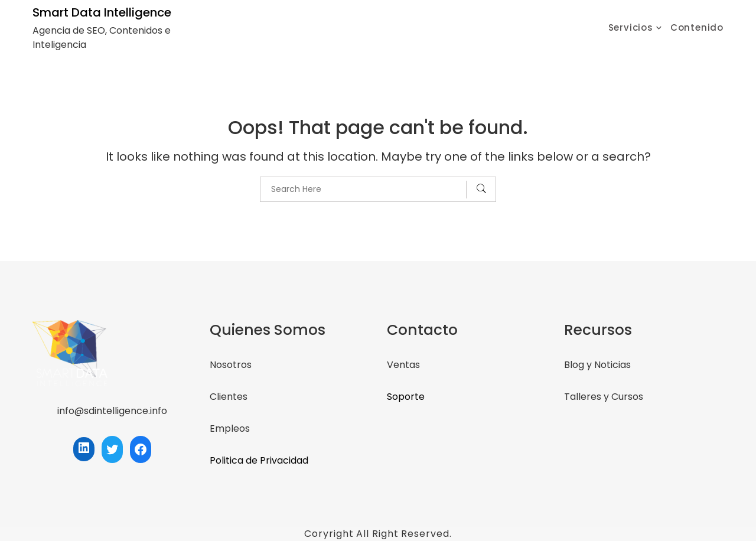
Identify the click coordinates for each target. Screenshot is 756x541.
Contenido (697, 27)
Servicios (631, 27)
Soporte (406, 397)
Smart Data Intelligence (102, 12)
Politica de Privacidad (259, 460)
